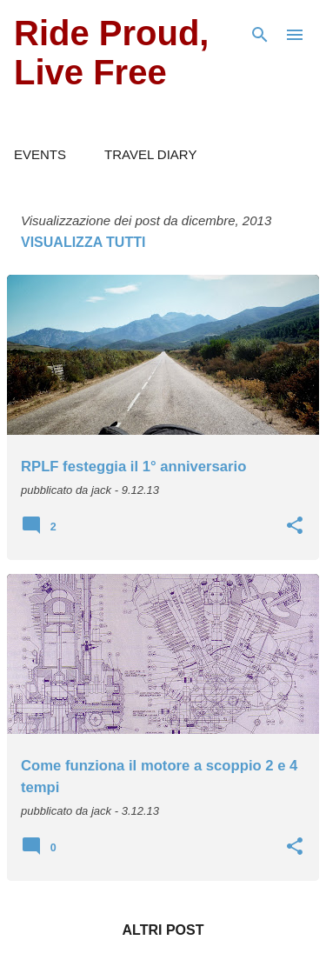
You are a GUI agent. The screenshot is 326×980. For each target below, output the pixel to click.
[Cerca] (260, 35)
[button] (295, 527)
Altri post (163, 930)
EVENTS (40, 154)
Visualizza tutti (83, 242)
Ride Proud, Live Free (111, 53)
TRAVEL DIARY (150, 154)
